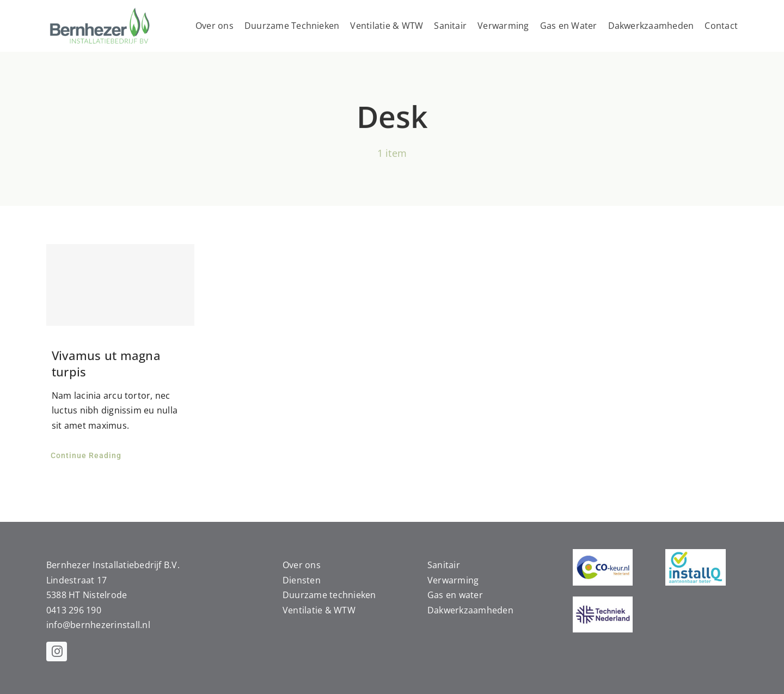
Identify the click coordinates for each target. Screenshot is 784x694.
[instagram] (57, 652)
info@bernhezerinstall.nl (98, 625)
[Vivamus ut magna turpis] (121, 285)
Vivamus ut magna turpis (106, 363)
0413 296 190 (74, 610)
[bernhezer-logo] (101, 10)
